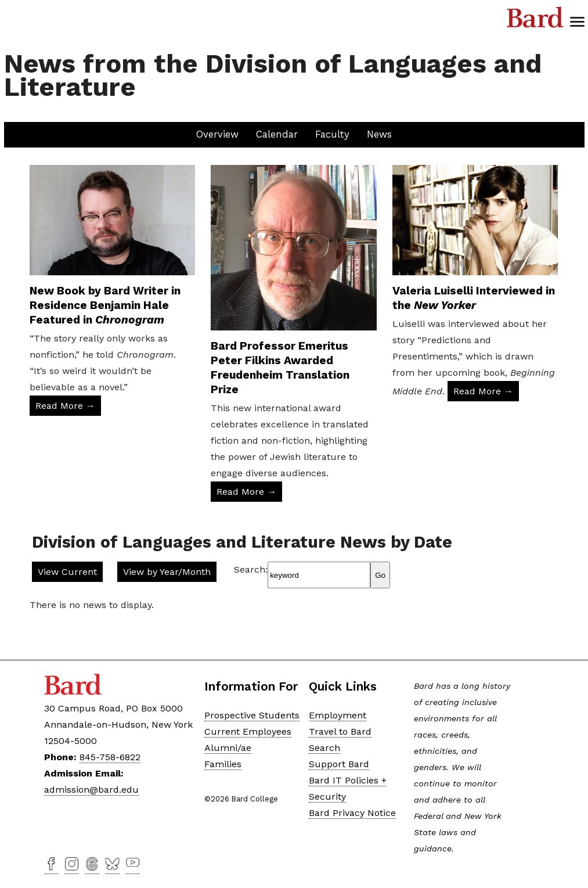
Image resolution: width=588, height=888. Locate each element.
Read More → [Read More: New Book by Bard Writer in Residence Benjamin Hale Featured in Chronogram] (65, 406)
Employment (338, 715)
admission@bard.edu (91, 790)
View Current (67, 572)
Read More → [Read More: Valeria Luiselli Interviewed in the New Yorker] (483, 391)
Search (324, 748)
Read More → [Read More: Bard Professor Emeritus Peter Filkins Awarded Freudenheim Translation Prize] (246, 492)
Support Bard (339, 764)
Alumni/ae (228, 748)
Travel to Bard (340, 731)
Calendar (277, 134)
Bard (535, 17)
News (379, 134)
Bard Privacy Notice (352, 813)
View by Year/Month (167, 572)
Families (223, 764)
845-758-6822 (110, 757)
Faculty (332, 134)
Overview (217, 134)
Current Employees (248, 731)
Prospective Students (252, 715)
